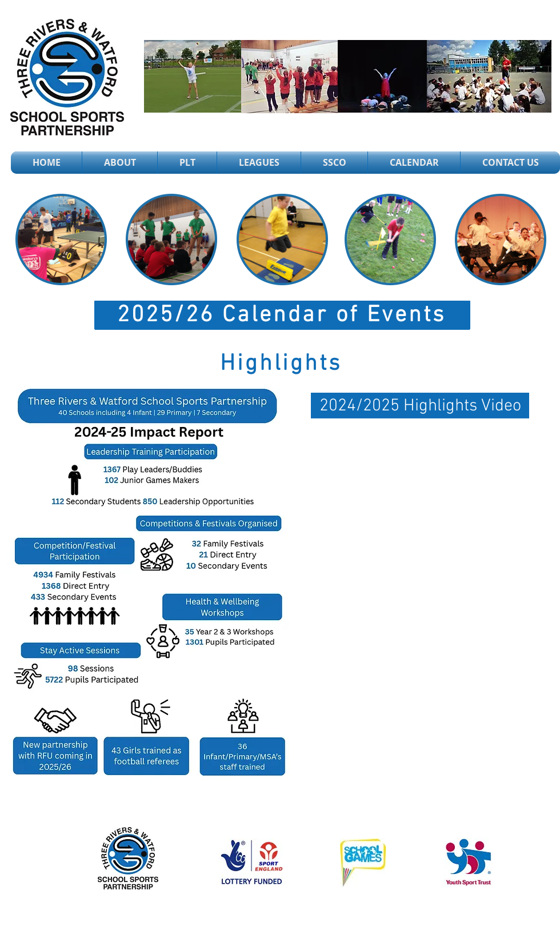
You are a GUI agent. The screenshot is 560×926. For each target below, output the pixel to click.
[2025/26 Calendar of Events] (282, 315)
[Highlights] (282, 364)
